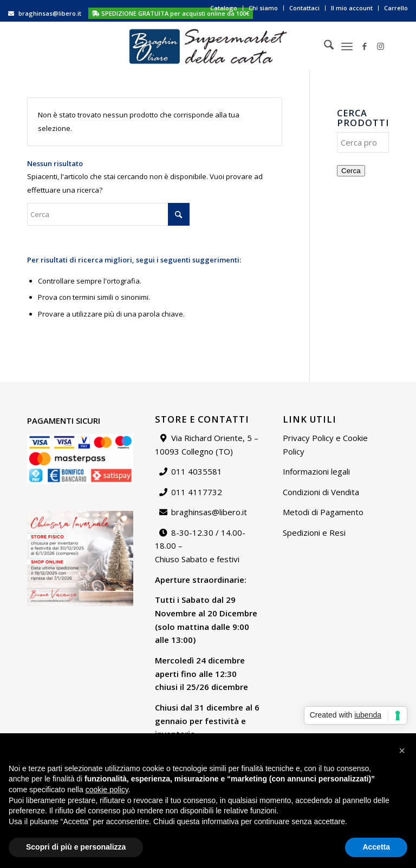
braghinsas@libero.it (50, 13)
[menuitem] (224, 8)
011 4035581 (197, 471)
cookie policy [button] (107, 790)
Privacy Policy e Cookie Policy (325, 445)
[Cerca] (323, 46)
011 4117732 (197, 492)
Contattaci (304, 8)
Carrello (396, 8)
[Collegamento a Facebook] (365, 46)
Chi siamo (263, 8)
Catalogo (224, 8)
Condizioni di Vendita (321, 492)
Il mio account (352, 8)
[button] (402, 751)
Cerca (351, 171)
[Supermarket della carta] (208, 46)
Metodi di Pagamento (323, 512)
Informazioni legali (316, 471)
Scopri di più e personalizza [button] (76, 847)
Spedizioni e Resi (314, 532)
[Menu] (347, 46)
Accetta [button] (376, 847)
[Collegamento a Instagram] (381, 46)
